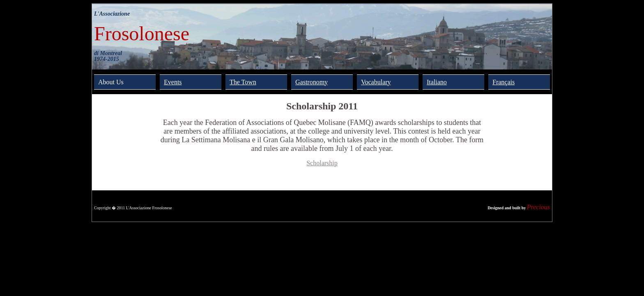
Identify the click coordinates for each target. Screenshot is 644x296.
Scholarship (322, 163)
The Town (243, 82)
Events (173, 82)
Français (504, 82)
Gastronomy (312, 82)
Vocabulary (376, 82)
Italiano (437, 82)
